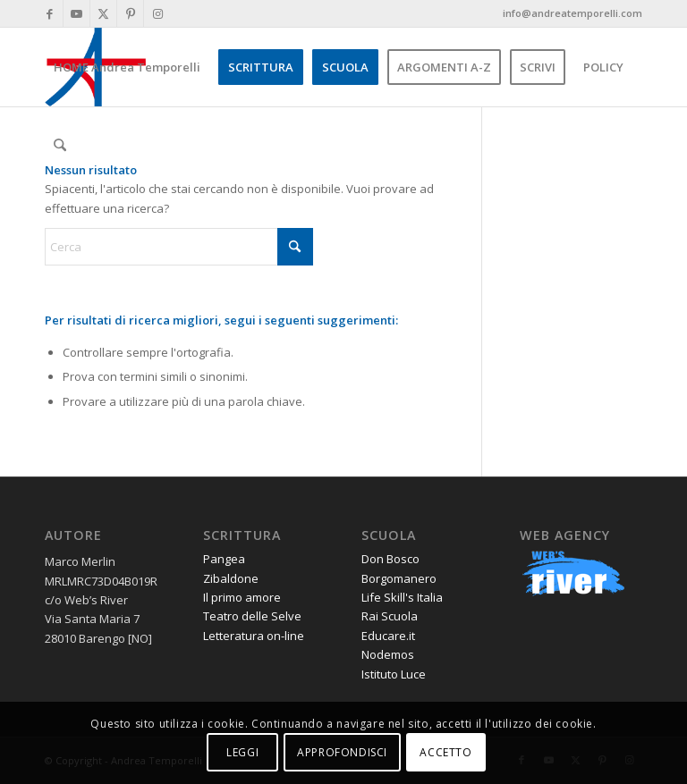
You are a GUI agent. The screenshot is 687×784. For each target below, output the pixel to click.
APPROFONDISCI (342, 752)
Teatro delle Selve (252, 616)
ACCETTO (445, 752)
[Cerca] (59, 146)
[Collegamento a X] (103, 13)
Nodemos (388, 654)
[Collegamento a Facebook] (50, 13)
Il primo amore (242, 597)
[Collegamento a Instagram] (157, 13)
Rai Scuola (390, 616)
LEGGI (242, 752)
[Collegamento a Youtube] (76, 13)
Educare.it (388, 636)
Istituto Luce (394, 674)
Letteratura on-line (254, 636)
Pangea (224, 559)
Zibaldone (231, 578)
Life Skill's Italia (402, 597)
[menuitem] (127, 67)
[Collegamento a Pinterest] (130, 13)
